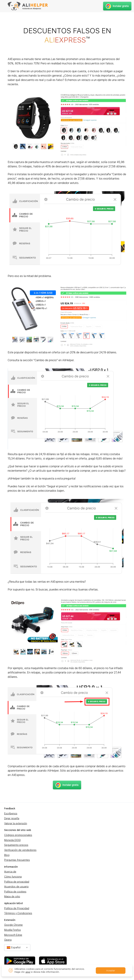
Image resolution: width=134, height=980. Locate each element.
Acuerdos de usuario (16, 887)
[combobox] (17, 948)
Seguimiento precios (16, 845)
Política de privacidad (17, 882)
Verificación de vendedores (20, 850)
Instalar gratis (117, 6)
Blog (7, 855)
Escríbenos (11, 814)
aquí (28, 972)
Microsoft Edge (13, 935)
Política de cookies (15, 892)
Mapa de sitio (12, 896)
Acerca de (10, 872)
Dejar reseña (12, 818)
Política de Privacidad (17, 908)
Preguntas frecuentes (17, 860)
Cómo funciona (13, 877)
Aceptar (111, 971)
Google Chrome (13, 925)
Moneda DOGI (12, 840)
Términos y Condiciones (18, 913)
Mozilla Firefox (12, 930)
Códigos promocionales (18, 835)
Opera (8, 940)
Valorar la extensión (16, 823)
